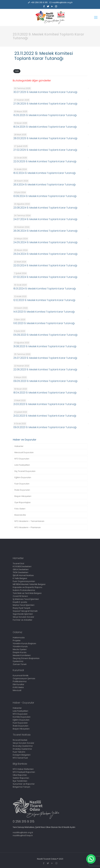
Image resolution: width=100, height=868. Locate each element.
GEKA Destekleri (21, 569)
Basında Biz (20, 515)
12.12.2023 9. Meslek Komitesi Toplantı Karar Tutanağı (44, 300)
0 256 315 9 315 (24, 822)
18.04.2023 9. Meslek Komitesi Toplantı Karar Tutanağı (45, 393)
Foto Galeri (20, 509)
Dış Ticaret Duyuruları (25, 471)
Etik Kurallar (19, 684)
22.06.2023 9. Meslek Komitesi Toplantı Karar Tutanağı (45, 369)
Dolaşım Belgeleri (22, 755)
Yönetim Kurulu (20, 646)
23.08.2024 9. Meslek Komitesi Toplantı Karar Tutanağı (45, 208)
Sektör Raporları (21, 778)
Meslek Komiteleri (22, 655)
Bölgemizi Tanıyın (21, 787)
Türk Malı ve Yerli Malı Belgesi (27, 593)
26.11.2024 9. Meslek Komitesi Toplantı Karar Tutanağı (44, 185)
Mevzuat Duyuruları (24, 452)
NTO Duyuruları (22, 459)
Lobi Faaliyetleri (22, 465)
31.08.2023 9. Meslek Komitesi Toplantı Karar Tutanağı (45, 346)
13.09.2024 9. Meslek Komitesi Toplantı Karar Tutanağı (45, 196)
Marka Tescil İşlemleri (24, 605)
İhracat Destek (20, 740)
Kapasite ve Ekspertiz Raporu (27, 587)
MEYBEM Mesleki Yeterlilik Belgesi (29, 584)
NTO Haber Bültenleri (23, 769)
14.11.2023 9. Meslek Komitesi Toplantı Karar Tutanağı (44, 312)
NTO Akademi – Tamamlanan (29, 521)
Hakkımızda (19, 638)
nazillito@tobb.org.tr (62, 2)
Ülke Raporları (20, 775)
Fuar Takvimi (19, 752)
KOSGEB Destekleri (22, 566)
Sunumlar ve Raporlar (24, 784)
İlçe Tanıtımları (20, 781)
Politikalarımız (20, 681)
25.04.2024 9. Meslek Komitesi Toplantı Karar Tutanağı (45, 254)
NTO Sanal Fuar (20, 758)
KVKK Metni (18, 687)
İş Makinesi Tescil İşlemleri (26, 599)
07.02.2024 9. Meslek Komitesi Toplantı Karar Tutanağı (45, 277)
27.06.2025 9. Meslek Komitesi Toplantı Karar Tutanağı (45, 104)
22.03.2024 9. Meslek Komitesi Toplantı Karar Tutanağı (45, 265)
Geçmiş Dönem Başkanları (26, 658)
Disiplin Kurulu (20, 652)
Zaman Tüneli (20, 664)
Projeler (17, 640)
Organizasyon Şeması (24, 678)
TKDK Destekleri (21, 572)
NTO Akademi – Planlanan (28, 527)
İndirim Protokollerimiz (24, 590)
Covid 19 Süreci (20, 596)
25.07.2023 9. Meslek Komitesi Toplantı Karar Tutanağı (45, 358)
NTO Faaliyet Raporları (24, 772)
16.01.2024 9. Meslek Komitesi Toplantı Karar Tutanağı (45, 289)
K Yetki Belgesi (20, 578)
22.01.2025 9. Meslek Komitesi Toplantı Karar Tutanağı (45, 161)
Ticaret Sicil (18, 563)
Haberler (19, 446)
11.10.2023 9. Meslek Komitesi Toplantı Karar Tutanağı (44, 323)
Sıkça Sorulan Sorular (23, 617)
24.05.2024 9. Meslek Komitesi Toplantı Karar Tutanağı (45, 242)
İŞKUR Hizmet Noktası (23, 575)
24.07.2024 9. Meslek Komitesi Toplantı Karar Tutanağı (45, 219)
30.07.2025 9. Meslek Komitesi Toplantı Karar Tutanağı (45, 92)
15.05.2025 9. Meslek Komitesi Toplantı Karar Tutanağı (45, 115)
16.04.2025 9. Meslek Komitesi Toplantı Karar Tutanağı (45, 127)
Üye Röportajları (23, 502)
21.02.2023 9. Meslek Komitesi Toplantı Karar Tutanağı (45, 416)
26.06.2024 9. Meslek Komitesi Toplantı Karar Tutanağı (45, 231)
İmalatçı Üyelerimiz (22, 749)
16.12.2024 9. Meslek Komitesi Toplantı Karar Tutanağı (44, 173)
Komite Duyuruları (22, 717)
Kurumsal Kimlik (21, 675)
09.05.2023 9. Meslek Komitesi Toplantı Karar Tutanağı (45, 381)
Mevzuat (17, 690)
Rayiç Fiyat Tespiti (21, 608)
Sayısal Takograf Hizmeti (25, 611)
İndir (17, 71)
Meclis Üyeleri (20, 649)
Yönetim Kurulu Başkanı (24, 643)
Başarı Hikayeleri (23, 496)
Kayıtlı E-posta (20, 602)
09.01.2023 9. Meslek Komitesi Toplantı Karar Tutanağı (45, 427)
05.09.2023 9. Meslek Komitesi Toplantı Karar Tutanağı (45, 335)
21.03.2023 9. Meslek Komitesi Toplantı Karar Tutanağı (45, 404)
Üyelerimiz (18, 661)
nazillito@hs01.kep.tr (23, 835)
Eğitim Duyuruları (23, 477)
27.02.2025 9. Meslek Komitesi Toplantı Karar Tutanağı (45, 150)
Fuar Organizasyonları (24, 581)
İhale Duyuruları (22, 490)
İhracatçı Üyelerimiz (23, 746)
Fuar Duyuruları (22, 484)
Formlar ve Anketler (23, 620)
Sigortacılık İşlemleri (23, 614)
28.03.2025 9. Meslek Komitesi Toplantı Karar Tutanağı (45, 138)
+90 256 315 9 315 (39, 2)
